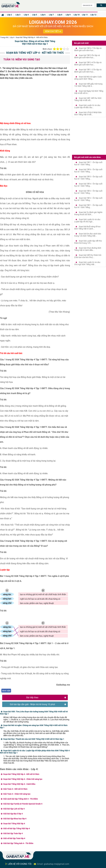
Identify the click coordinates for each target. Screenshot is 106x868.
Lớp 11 (85, 15)
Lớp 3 (18, 15)
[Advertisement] (35, 102)
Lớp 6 (43, 15)
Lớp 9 (68, 15)
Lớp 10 (77, 15)
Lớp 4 (26, 15)
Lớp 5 (35, 15)
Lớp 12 (93, 15)
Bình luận (6, 691)
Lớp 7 (51, 15)
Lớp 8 (60, 15)
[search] (88, 5)
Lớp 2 (9, 15)
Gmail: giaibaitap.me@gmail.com (53, 864)
